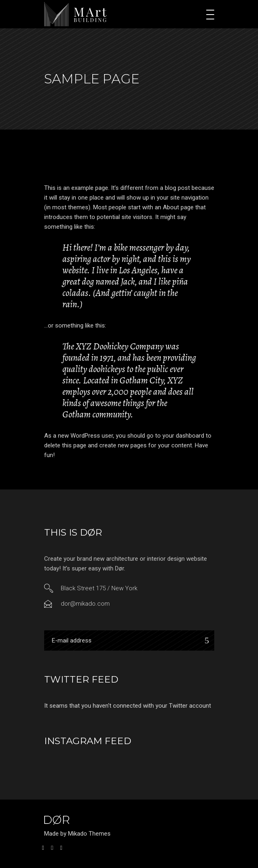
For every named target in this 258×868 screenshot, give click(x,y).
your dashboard (183, 436)
